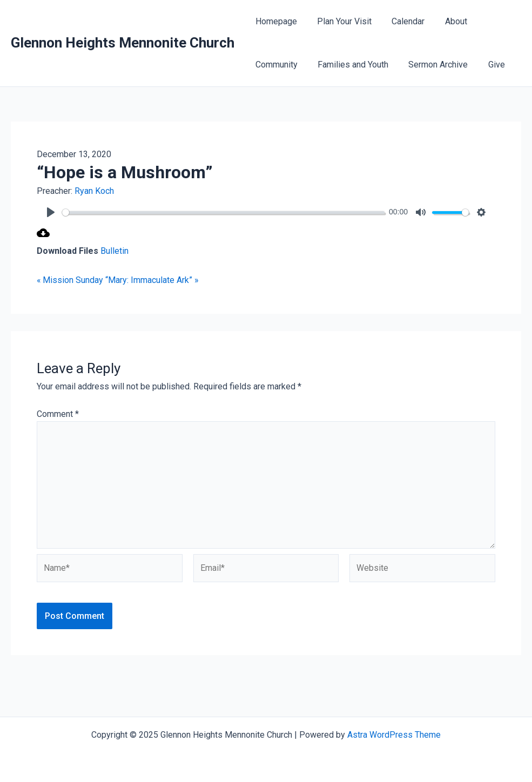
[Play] (51, 212)
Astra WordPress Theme (394, 735)
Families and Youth (349, 65)
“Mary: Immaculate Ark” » (153, 280)
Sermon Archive (431, 65)
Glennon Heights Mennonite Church (123, 43)
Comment (58, 414)
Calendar (401, 21)
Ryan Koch (94, 191)
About (446, 21)
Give (486, 65)
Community (275, 65)
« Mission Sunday (70, 280)
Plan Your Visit (340, 21)
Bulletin (115, 251)
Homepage (275, 21)
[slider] (223, 213)
